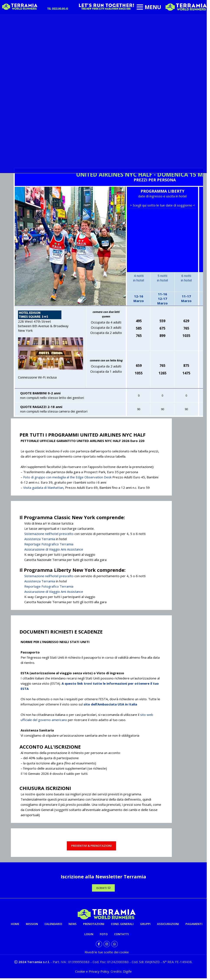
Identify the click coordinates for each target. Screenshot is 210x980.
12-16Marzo (139, 298)
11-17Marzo (186, 298)
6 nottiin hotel (186, 278)
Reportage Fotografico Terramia (49, 544)
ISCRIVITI (103, 889)
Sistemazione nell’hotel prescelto (49, 534)
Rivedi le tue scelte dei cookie (107, 954)
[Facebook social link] (99, 946)
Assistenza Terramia (40, 539)
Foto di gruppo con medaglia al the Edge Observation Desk (67, 477)
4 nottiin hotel (139, 278)
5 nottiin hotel (162, 278)
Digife (127, 973)
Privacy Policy (99, 973)
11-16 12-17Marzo (162, 299)
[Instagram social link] (107, 946)
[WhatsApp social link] (115, 946)
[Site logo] (186, 7)
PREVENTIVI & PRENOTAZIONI (91, 846)
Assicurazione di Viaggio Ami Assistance (54, 549)
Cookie (80, 973)
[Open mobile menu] (149, 7)
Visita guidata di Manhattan (43, 488)
